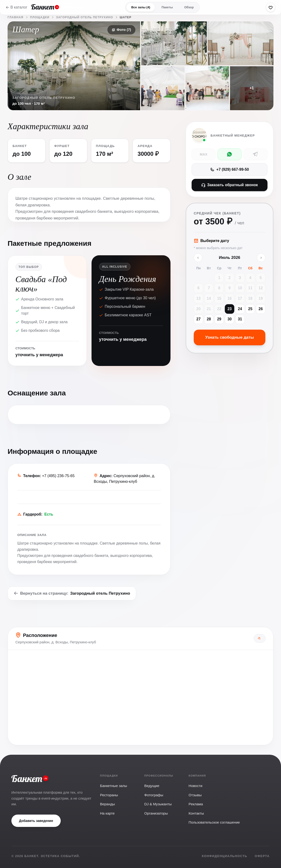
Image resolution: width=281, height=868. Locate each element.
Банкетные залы (114, 786)
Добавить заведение (36, 821)
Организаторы (156, 813)
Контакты (196, 813)
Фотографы (154, 795)
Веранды (108, 804)
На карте (107, 813)
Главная (16, 17)
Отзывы (195, 795)
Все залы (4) (141, 7)
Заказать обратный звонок (230, 185)
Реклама (196, 804)
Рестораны (109, 795)
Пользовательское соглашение (214, 822)
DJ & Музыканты (158, 804)
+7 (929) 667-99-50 (229, 170)
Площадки (40, 17)
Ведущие (152, 786)
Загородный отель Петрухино (84, 17)
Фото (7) (121, 30)
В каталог (16, 7)
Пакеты (167, 7)
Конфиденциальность (224, 856)
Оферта (262, 856)
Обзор (189, 7)
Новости (195, 786)
